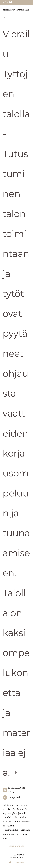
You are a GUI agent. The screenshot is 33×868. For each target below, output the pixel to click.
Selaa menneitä (16, 846)
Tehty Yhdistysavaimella (19, 863)
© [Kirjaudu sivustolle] (10, 855)
